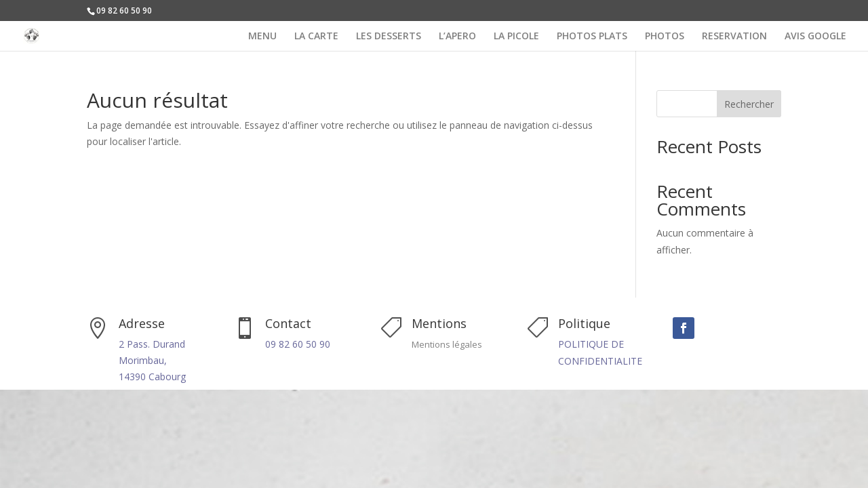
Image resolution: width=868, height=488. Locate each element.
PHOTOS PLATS (592, 37)
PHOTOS (665, 37)
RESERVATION (734, 37)
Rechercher (749, 104)
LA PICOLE (516, 37)
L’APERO (457, 37)
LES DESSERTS (389, 37)
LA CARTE (316, 37)
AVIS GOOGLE (815, 37)
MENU (262, 37)
